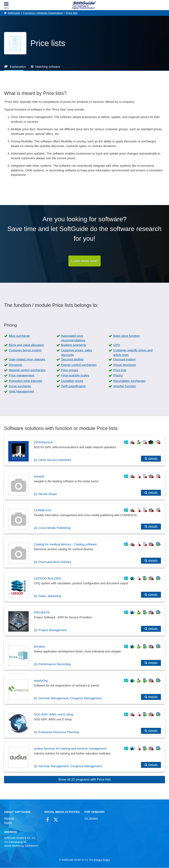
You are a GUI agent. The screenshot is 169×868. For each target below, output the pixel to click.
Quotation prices (72, 381)
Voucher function (125, 386)
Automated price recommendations (73, 338)
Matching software (48, 67)
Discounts (15, 365)
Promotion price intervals (25, 381)
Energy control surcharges (79, 365)
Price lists (72, 13)
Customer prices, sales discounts (77, 353)
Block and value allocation (26, 345)
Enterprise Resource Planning (59, 732)
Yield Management (21, 392)
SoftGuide (14, 13)
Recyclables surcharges (129, 381)
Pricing (118, 375)
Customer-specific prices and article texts (133, 353)
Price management (22, 375)
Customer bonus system (25, 350)
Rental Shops (48, 494)
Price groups (70, 370)
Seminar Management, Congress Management (70, 698)
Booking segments (74, 345)
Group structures (125, 365)
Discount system (124, 359)
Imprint (8, 823)
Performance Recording (55, 664)
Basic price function (126, 336)
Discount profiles (72, 359)
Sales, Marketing (50, 596)
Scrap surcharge (20, 386)
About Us (9, 819)
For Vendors (91, 819)
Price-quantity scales (75, 375)
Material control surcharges (27, 370)
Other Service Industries (55, 460)
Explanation (18, 67)
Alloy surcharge (19, 336)
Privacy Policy (102, 860)
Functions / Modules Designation (43, 13)
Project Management (53, 630)
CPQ (117, 345)
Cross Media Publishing (55, 528)
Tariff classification (73, 386)
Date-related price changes (27, 359)
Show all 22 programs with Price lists (84, 780)
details (153, 459)
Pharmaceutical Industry (55, 562)
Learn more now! (84, 261)
